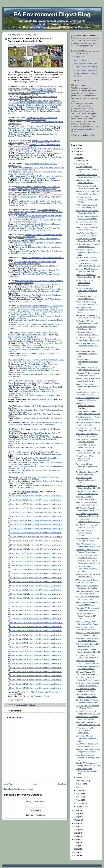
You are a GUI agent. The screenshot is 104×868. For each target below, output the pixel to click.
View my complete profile (84, 135)
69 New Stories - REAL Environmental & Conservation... (84, 730)
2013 (76, 839)
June (78, 790)
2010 (76, 849)
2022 (76, 811)
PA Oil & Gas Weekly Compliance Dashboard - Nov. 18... (86, 310)
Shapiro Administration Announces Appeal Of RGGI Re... (87, 387)
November (80, 164)
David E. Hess (79, 85)
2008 (76, 856)
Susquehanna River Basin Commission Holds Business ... (88, 346)
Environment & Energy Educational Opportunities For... (86, 291)
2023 (76, 158)
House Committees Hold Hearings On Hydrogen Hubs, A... (88, 758)
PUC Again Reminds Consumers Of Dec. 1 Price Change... (87, 200)
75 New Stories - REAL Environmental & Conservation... (84, 459)
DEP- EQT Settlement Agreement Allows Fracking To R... (87, 169)
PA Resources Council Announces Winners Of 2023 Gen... (88, 252)
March (79, 800)
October (79, 778)
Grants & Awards (80, 57)
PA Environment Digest (40, 696)
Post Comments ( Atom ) (23, 789)
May (78, 794)
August (79, 784)
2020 (76, 817)
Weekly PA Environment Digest (85, 70)
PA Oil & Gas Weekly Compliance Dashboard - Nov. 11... (86, 480)
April (78, 797)
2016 (76, 830)
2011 (76, 846)
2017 (76, 827)
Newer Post (8, 784)
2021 (76, 814)
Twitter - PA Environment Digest (86, 64)
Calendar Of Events (81, 60)
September (81, 781)
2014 (76, 836)
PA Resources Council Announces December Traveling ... (85, 406)
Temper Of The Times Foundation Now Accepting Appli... (87, 771)
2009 (76, 852)
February (80, 803)
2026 (76, 148)
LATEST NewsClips (81, 54)
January (79, 807)
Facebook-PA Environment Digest (86, 67)
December (80, 161)
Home (35, 784)
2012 (76, 843)
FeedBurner (40, 815)
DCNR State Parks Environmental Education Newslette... (86, 569)
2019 (76, 820)
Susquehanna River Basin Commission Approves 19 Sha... (86, 354)
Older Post (62, 784)
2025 (76, 152)
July (78, 787)
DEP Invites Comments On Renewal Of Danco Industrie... (86, 533)
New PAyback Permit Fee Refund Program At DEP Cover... (86, 616)
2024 (76, 155)
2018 (76, 823)
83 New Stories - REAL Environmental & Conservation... (84, 283)
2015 (76, 833)
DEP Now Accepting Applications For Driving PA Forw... (87, 362)
